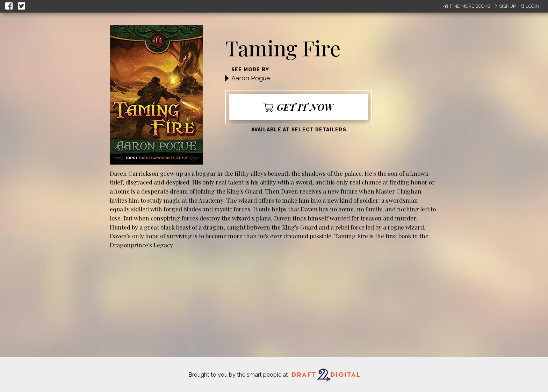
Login (529, 6)
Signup (505, 6)
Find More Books (467, 6)
